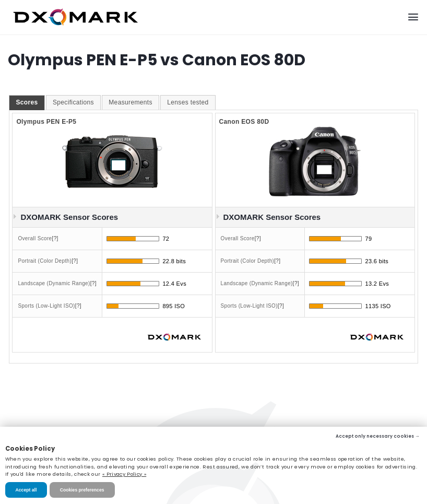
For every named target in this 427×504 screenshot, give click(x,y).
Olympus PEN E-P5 (46, 122)
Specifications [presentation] (73, 102)
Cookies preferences (82, 490)
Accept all (26, 490)
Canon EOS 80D (244, 122)
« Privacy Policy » (124, 474)
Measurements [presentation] (131, 102)
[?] (55, 238)
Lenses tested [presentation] (188, 102)
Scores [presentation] (27, 102)
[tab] (27, 103)
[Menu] (413, 17)
